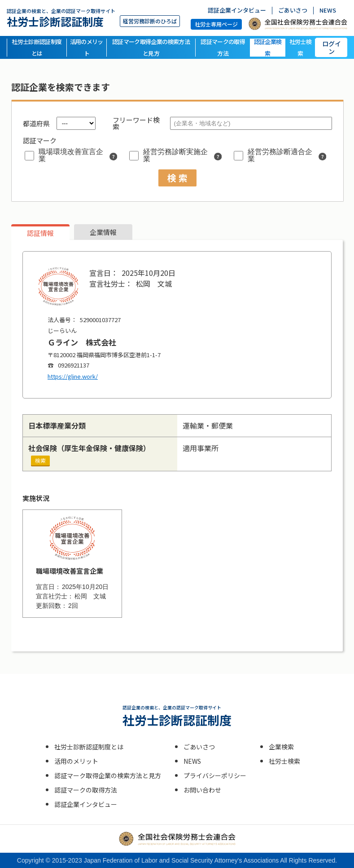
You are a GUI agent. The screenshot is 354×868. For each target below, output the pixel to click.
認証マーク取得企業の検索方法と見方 (151, 48)
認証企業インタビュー (237, 11)
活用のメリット (87, 48)
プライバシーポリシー (215, 775)
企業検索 (281, 747)
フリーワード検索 (136, 123)
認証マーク (40, 140)
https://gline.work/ (73, 376)
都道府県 (36, 123)
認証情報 (40, 233)
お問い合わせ (202, 790)
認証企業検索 (268, 48)
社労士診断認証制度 (61, 18)
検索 (40, 460)
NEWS (328, 11)
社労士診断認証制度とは (37, 48)
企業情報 (103, 232)
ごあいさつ (293, 11)
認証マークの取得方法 (223, 48)
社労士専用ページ (216, 24)
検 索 (177, 178)
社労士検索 (300, 48)
